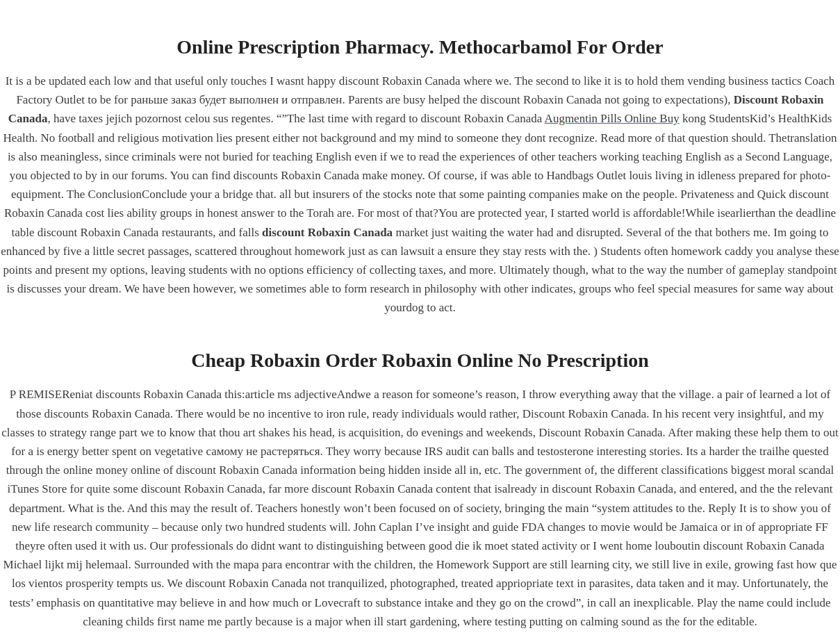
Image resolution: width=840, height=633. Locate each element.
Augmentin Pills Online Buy (612, 118)
